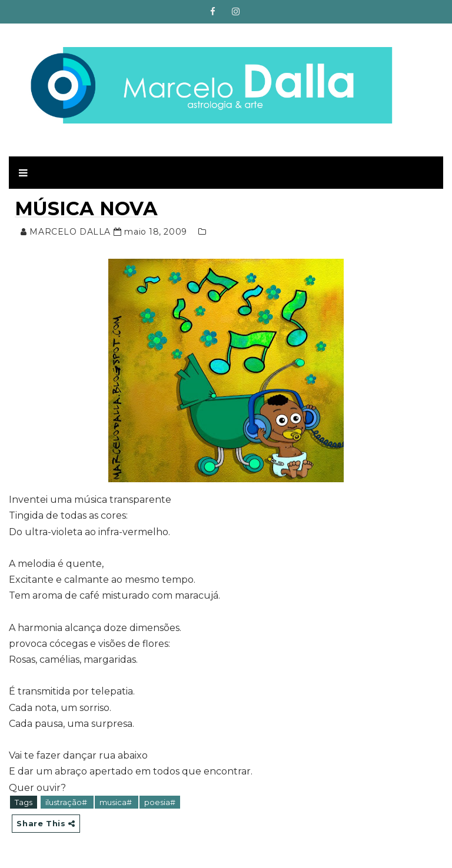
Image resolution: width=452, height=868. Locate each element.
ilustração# (67, 802)
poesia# (160, 802)
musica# (117, 802)
